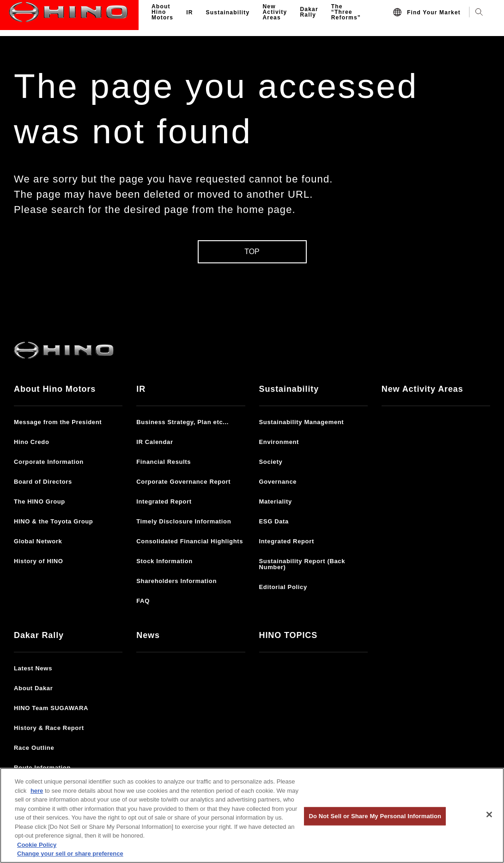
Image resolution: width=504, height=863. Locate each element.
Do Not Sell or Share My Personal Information (375, 816)
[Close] (489, 814)
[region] (252, 815)
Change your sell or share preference (70, 854)
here (37, 791)
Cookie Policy (37, 845)
